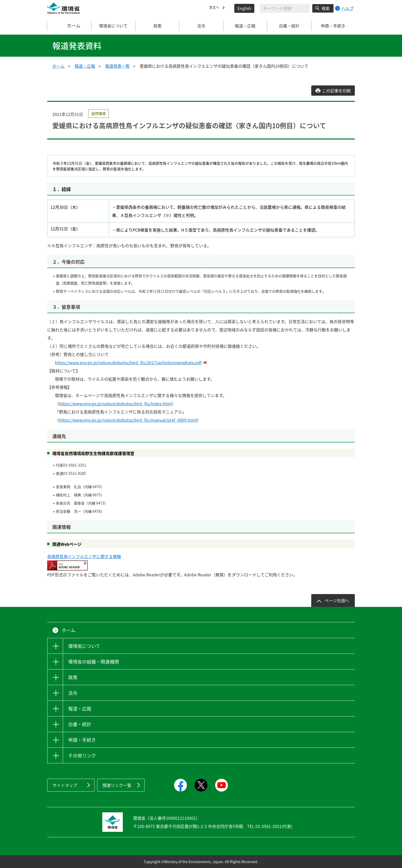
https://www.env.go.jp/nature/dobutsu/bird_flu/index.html (115, 403)
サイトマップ (65, 785)
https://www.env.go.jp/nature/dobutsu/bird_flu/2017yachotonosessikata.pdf (128, 362)
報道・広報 (85, 66)
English (244, 8)
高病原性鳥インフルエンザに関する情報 (84, 556)
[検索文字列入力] (285, 8)
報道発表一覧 (117, 66)
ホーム (69, 26)
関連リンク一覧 (117, 785)
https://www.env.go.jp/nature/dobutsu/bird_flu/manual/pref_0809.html (128, 420)
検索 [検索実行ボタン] (326, 8)
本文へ (215, 8)
